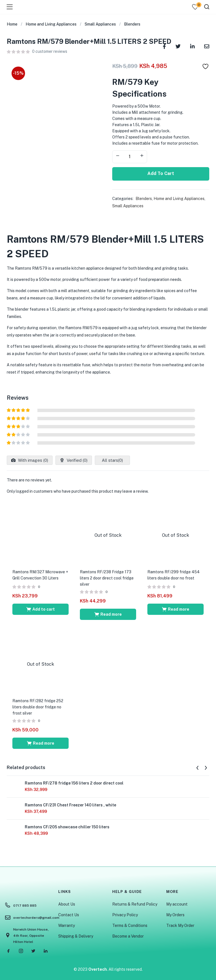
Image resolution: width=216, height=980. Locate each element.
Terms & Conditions (130, 926)
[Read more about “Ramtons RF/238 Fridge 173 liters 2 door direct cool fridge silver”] (108, 614)
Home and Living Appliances (51, 24)
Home (12, 24)
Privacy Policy (125, 915)
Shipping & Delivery (76, 936)
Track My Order (180, 926)
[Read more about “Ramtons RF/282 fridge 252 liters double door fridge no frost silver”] (40, 743)
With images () (32, 460)
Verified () (76, 460)
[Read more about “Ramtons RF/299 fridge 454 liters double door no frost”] (175, 609)
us (91, 354)
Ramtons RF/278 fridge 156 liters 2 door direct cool (74, 783)
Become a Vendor (128, 936)
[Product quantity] (130, 157)
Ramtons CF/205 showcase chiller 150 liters (67, 827)
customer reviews (50, 51)
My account (177, 904)
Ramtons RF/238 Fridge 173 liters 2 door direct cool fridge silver (107, 578)
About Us (67, 904)
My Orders (175, 915)
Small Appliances (100, 24)
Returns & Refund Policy (135, 904)
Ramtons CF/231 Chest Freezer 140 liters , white (70, 805)
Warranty (67, 926)
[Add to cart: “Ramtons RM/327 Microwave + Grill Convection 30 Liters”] (40, 609)
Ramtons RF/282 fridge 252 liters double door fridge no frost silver (38, 707)
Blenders (132, 24)
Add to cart (161, 173)
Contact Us (69, 915)
